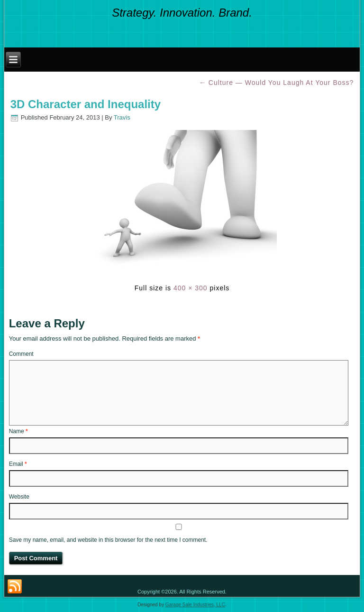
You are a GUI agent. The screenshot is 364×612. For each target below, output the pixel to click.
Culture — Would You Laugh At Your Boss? (276, 83)
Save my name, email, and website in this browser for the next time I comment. (108, 540)
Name (18, 431)
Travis (122, 117)
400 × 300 (191, 288)
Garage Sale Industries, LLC (195, 605)
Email (18, 464)
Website (19, 497)
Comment (21, 354)
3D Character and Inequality (86, 104)
